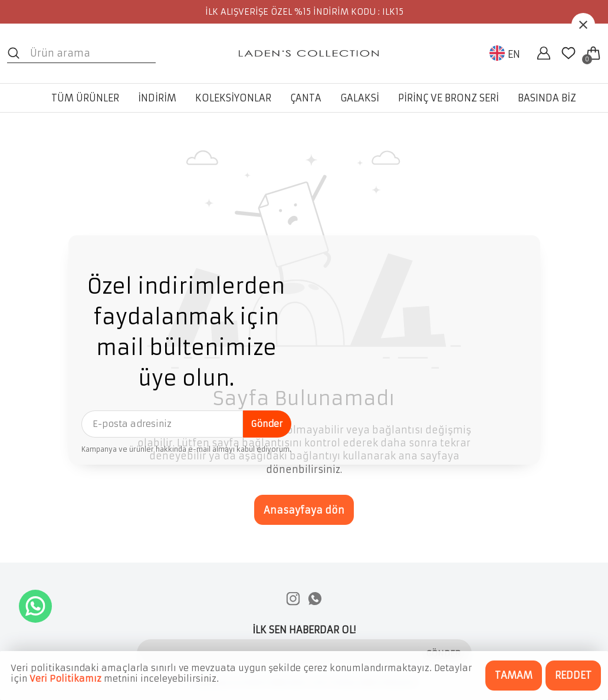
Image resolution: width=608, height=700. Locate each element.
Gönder (267, 424)
